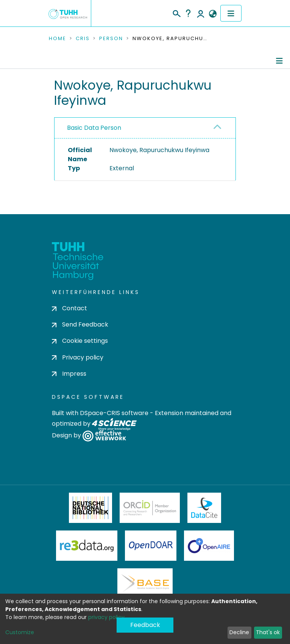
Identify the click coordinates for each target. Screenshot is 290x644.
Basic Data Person (94, 128)
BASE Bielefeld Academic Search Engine (145, 583)
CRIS (83, 39)
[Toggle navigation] (231, 13)
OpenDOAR (151, 546)
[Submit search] (176, 12)
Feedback (145, 625)
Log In (201, 13)
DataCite (204, 508)
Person (111, 39)
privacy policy (106, 617)
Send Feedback (80, 324)
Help (188, 13)
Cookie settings (80, 341)
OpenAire (209, 546)
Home (58, 39)
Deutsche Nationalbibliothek (90, 508)
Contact (69, 308)
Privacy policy (78, 357)
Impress (69, 374)
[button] (213, 14)
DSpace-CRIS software (114, 413)
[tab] (145, 128)
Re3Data (87, 546)
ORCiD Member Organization (150, 508)
